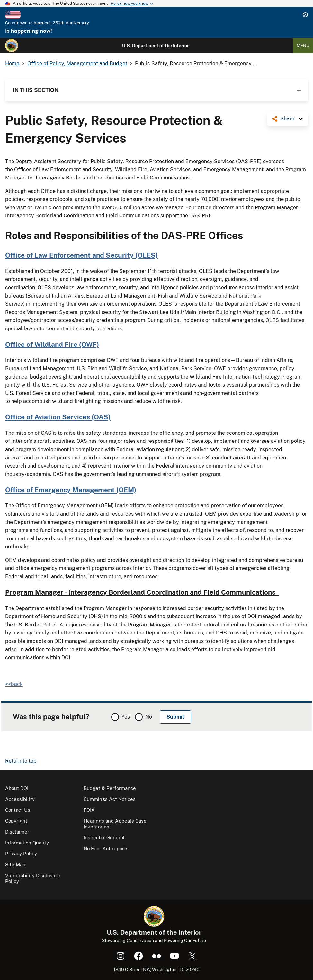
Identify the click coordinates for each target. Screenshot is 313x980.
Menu (303, 45)
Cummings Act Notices (110, 799)
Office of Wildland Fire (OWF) (52, 344)
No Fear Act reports (106, 849)
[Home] (12, 46)
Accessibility (20, 799)
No (149, 717)
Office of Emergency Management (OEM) (71, 490)
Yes (126, 717)
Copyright (16, 821)
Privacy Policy (21, 854)
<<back (14, 684)
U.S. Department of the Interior (156, 46)
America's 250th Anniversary (61, 23)
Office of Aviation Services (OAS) (58, 417)
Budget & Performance (110, 788)
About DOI (17, 788)
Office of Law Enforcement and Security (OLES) (81, 255)
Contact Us (18, 810)
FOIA (89, 810)
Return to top (21, 761)
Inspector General (104, 838)
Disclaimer (17, 832)
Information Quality (27, 843)
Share (287, 119)
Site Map (15, 865)
